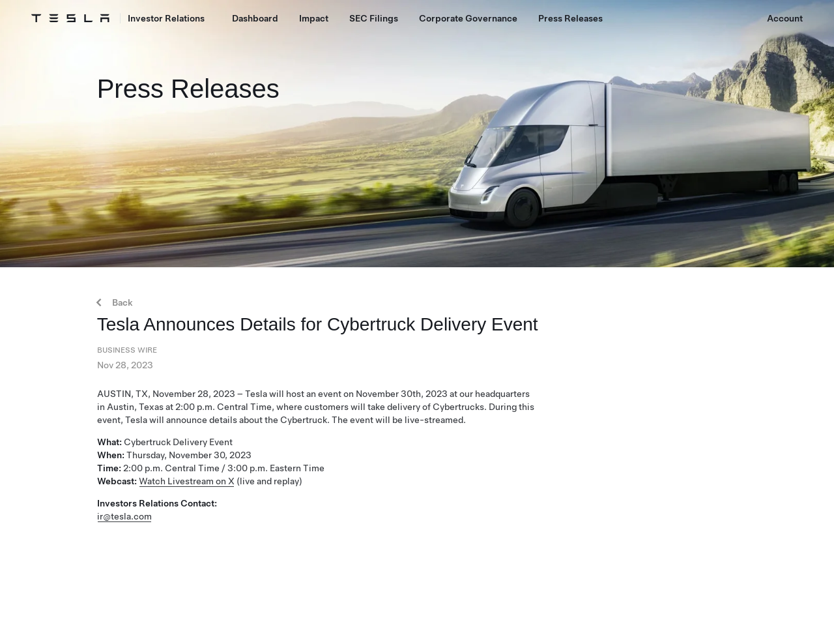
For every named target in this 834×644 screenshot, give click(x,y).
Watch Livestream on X (187, 481)
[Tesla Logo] (70, 18)
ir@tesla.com (124, 516)
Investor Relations (166, 18)
